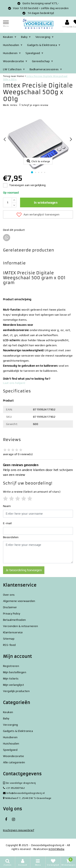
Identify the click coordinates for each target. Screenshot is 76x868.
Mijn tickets (11, 678)
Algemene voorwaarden (19, 601)
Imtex (14, 105)
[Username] (38, 514)
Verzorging (43, 37)
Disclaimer (10, 607)
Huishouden (11, 45)
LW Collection (12, 69)
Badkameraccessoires (44, 69)
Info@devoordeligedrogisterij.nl (24, 793)
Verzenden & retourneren (20, 626)
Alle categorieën (14, 762)
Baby (24, 37)
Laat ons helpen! (14, 383)
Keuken (8, 37)
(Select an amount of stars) (32, 492)
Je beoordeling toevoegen (24, 570)
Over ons (9, 595)
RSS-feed (9, 645)
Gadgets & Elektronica (42, 45)
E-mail (7, 523)
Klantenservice (13, 632)
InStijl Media (57, 849)
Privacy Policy (12, 613)
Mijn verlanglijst (13, 685)
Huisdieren (10, 53)
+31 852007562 (14, 788)
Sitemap (9, 639)
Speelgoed (33, 53)
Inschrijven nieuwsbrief (19, 830)
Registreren (11, 666)
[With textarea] (38, 552)
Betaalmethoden (14, 620)
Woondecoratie (13, 61)
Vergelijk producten (16, 691)
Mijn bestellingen (15, 672)
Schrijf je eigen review (35, 105)
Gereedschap (41, 61)
